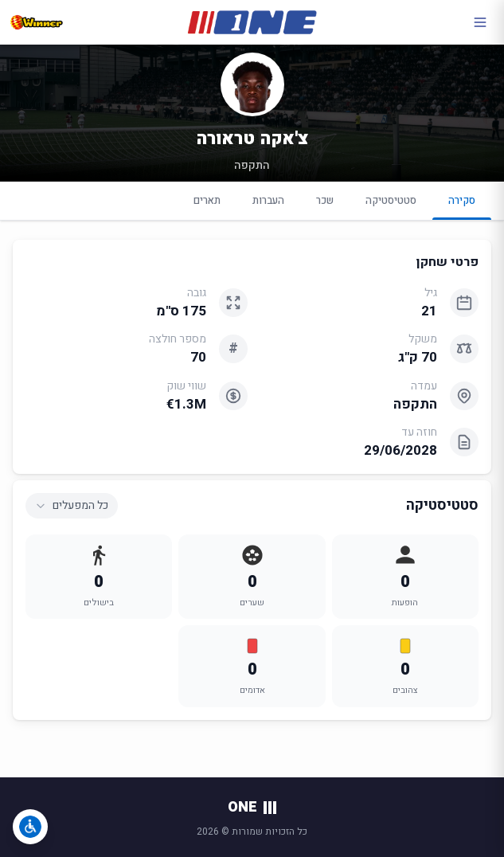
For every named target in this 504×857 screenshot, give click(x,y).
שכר (325, 200)
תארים (207, 200)
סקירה (462, 206)
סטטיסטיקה (391, 200)
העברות (268, 200)
